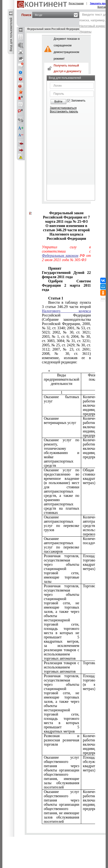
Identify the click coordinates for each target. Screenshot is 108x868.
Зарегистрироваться (63, 108)
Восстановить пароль (64, 111)
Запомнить (78, 101)
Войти (58, 102)
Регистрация (76, 3)
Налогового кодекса (66, 311)
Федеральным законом (60, 256)
